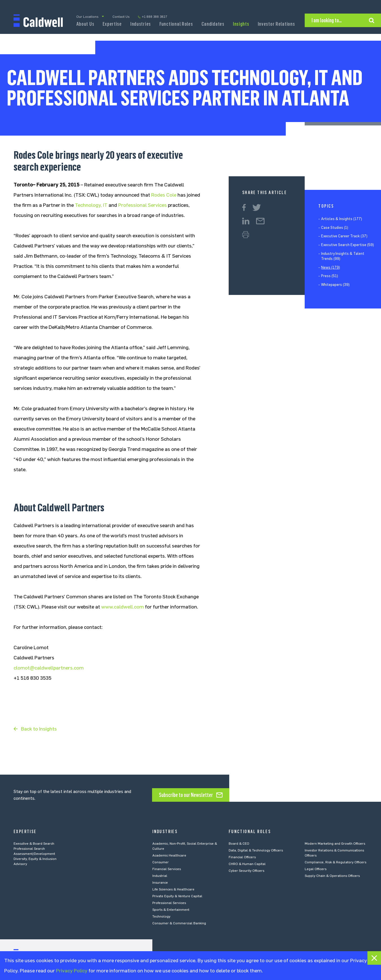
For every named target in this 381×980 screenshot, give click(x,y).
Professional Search (29, 849)
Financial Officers (242, 857)
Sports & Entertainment (171, 910)
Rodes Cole (164, 195)
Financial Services (167, 869)
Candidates (213, 24)
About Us (85, 24)
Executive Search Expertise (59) (348, 245)
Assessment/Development (34, 854)
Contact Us (121, 17)
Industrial (160, 876)
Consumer (161, 862)
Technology (161, 916)
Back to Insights (39, 729)
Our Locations (87, 17)
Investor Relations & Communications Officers (334, 853)
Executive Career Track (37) (344, 236)
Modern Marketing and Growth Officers (335, 844)
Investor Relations (276, 24)
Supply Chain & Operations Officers (332, 876)
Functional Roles (176, 24)
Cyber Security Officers (246, 871)
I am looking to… (327, 20)
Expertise (112, 24)
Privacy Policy (72, 971)
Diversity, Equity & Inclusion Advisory (35, 861)
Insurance (160, 883)
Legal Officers (316, 869)
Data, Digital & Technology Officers (256, 850)
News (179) (331, 267)
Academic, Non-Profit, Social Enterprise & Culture (185, 846)
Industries (141, 24)
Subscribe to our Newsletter (186, 795)
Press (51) (330, 276)
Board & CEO (239, 844)
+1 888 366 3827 (155, 17)
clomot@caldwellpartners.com (49, 668)
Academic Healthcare (169, 855)
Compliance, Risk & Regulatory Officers (335, 862)
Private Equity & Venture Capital (177, 896)
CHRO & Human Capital (247, 864)
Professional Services (142, 205)
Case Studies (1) (335, 228)
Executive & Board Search (34, 844)
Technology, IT (91, 205)
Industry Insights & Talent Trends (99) (343, 256)
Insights (241, 24)
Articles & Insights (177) (342, 219)
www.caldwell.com (123, 607)
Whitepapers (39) (335, 285)
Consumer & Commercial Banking (179, 923)
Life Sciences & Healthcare (173, 889)
